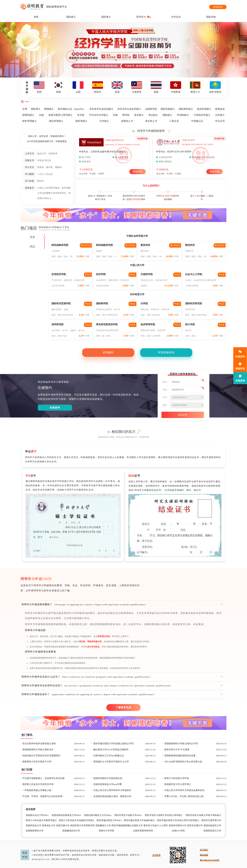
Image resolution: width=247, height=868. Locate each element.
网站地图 (204, 855)
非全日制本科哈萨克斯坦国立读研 (39, 744)
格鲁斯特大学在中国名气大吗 (37, 762)
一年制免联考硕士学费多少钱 (37, 790)
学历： (166, 397)
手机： (166, 390)
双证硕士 (139, 115)
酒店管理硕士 (56, 121)
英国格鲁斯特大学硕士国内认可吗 (181, 744)
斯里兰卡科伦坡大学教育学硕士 (41, 820)
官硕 (115, 115)
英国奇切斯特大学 (178, 825)
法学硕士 (220, 115)
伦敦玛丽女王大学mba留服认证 (109, 756)
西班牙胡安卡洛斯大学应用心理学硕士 (164, 815)
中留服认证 (197, 121)
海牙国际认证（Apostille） (72, 109)
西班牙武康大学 (195, 825)
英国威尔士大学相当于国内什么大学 (111, 762)
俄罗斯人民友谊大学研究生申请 (38, 784)
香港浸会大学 (49, 825)
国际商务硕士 (186, 109)
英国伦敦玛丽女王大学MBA (98, 815)
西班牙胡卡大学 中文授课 (177, 750)
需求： (166, 405)
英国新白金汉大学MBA (37, 815)
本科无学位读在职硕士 (129, 109)
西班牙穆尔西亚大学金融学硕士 (139, 820)
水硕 (41, 115)
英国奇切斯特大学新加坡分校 (108, 778)
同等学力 (141, 17)
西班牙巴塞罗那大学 (211, 820)
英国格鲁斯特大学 (35, 831)
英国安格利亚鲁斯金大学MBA (66, 815)
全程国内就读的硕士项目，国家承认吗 (112, 796)
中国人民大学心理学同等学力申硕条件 (112, 790)
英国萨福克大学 (34, 825)
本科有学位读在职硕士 (101, 109)
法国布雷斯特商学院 (143, 831)
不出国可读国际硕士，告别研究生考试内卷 (43, 778)
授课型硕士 (28, 115)
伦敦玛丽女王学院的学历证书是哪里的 (41, 756)
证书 (31, 476)
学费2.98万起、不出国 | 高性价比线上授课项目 (186, 796)
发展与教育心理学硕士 (60, 115)
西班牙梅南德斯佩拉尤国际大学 (127, 825)
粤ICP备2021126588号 (210, 860)
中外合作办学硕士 (99, 115)
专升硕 (81, 115)
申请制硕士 (183, 115)
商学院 (126, 115)
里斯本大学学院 (106, 831)
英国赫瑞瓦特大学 (71, 831)
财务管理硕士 (30, 121)
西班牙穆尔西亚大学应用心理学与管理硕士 (178, 820)
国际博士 (106, 17)
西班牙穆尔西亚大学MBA (109, 820)
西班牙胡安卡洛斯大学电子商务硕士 (203, 815)
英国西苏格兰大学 (212, 831)
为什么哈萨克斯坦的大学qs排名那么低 (183, 762)
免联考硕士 (81, 121)
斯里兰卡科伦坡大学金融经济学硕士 (77, 820)
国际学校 (211, 17)
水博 (25, 109)
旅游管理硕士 (204, 109)
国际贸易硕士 (168, 109)
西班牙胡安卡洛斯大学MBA (128, 815)
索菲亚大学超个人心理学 (156, 825)
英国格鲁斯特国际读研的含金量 (180, 756)
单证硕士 (153, 115)
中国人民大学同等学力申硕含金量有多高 (184, 790)
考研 (36, 17)
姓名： (166, 382)
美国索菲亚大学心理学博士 (178, 784)
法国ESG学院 (178, 831)
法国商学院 (151, 109)
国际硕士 (71, 17)
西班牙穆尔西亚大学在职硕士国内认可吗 (113, 744)
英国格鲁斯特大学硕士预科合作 (38, 750)
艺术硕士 (104, 121)
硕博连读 (220, 109)
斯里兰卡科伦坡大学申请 (177, 778)
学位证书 (220, 121)
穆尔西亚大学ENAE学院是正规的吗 (111, 750)
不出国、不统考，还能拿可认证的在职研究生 (44, 796)
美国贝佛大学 (63, 825)
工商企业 (174, 121)
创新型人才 (127, 121)
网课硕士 (49, 109)
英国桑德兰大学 (103, 825)
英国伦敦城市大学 (212, 825)
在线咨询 (218, 7)
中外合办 (176, 17)
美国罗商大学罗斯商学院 (82, 825)
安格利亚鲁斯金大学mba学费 (107, 784)
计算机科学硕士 (202, 115)
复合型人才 (151, 121)
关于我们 (204, 850)
